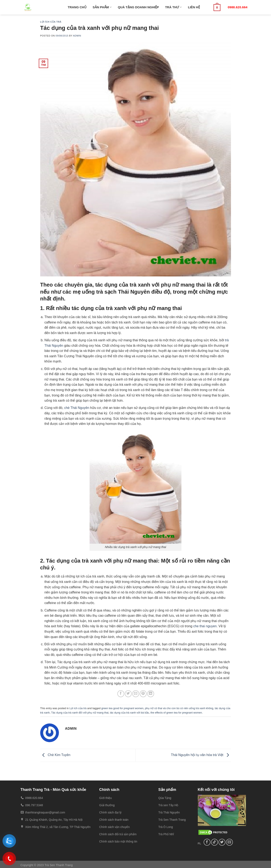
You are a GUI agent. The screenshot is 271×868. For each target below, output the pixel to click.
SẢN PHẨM (102, 7)
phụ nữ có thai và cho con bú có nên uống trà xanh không (179, 708)
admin (77, 36)
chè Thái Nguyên (77, 408)
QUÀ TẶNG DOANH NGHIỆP (138, 7)
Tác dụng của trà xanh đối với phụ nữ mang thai (80, 713)
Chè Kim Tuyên (55, 755)
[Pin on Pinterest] (143, 694)
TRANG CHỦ (77, 7)
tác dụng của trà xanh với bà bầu (129, 713)
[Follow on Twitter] (222, 842)
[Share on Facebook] (121, 694)
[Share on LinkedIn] (151, 694)
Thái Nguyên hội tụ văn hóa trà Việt (201, 755)
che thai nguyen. (205, 626)
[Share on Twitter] (128, 694)
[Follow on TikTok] (214, 842)
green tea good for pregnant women (122, 708)
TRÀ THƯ (173, 7)
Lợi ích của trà (51, 22)
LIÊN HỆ (194, 7)
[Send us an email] (229, 842)
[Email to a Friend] (136, 694)
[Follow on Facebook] (207, 842)
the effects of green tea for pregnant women (176, 713)
